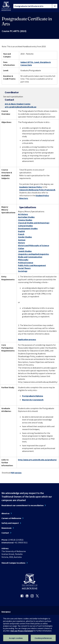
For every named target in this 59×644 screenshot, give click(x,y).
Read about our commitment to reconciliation (23, 505)
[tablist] (35, 6)
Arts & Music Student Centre (18, 104)
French (21, 234)
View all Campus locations (13, 563)
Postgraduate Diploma (33, 396)
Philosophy (23, 260)
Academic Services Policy (31, 187)
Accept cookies (16, 638)
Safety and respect (10, 523)
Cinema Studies (25, 220)
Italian (21, 248)
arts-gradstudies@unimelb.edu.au (20, 107)
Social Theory (24, 268)
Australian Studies (26, 217)
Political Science (26, 263)
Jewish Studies (25, 251)
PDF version (16, 473)
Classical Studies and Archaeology (34, 223)
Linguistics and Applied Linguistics (33, 254)
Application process (27, 339)
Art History (23, 214)
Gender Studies (25, 237)
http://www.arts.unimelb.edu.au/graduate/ (37, 460)
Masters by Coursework (33, 400)
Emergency (6, 612)
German (22, 240)
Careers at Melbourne (11, 518)
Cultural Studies (25, 226)
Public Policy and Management (32, 265)
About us (6, 513)
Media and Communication (30, 257)
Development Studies (28, 228)
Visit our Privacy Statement (22, 631)
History (21, 243)
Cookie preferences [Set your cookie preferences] (43, 638)
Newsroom (7, 528)
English (21, 231)
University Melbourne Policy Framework (37, 190)
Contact (5, 533)
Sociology (23, 271)
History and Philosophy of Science (33, 245)
